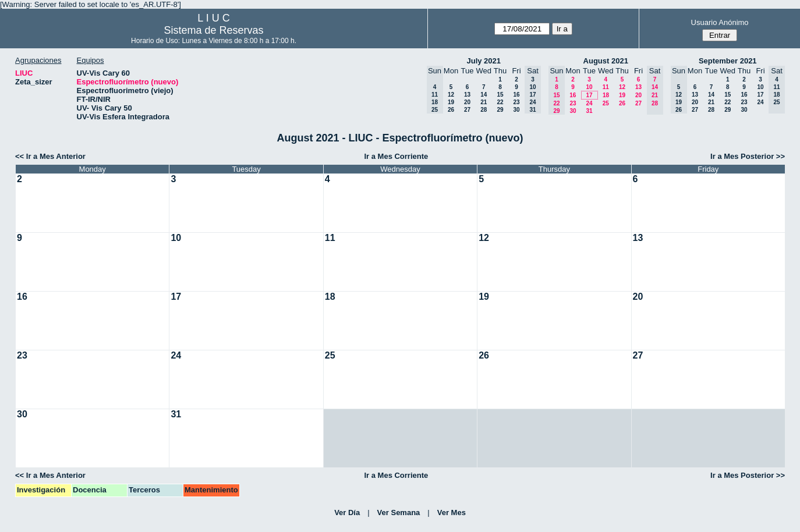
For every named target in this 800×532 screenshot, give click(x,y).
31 (589, 111)
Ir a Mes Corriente (396, 156)
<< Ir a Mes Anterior (50, 156)
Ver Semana (399, 513)
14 (484, 95)
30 (516, 110)
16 (516, 95)
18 (606, 95)
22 (500, 102)
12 (451, 95)
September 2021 (728, 61)
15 (500, 95)
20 (467, 102)
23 (516, 102)
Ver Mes (452, 513)
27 (467, 110)
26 (451, 110)
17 (589, 95)
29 (500, 110)
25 (606, 103)
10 (589, 87)
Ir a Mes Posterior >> (748, 156)
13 (467, 95)
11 (606, 87)
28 (484, 110)
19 (451, 102)
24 (589, 103)
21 (484, 102)
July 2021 (484, 61)
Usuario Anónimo (720, 22)
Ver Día (347, 513)
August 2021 (606, 61)
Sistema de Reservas (214, 30)
